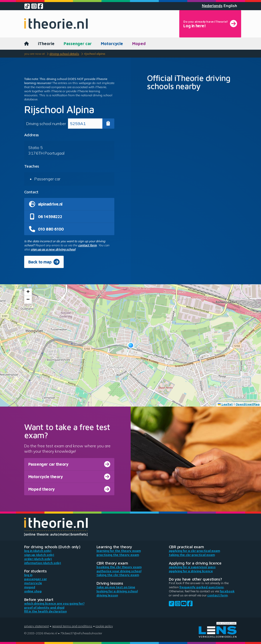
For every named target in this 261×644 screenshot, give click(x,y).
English (230, 6)
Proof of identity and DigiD (44, 607)
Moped (139, 44)
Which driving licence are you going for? (54, 603)
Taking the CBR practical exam (192, 555)
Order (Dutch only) (38, 559)
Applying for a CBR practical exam (194, 551)
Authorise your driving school (119, 571)
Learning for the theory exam (119, 551)
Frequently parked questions (202, 587)
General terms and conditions (72, 626)
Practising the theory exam (118, 555)
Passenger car (78, 44)
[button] (131, 345)
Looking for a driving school (117, 591)
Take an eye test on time (116, 587)
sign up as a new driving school (53, 249)
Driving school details (64, 54)
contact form (87, 245)
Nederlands (212, 6)
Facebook (227, 591)
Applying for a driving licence (191, 571)
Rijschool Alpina (95, 54)
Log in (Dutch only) (38, 551)
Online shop (33, 591)
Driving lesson (107, 595)
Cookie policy (104, 626)
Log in (28, 575)
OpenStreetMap (248, 404)
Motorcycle (112, 44)
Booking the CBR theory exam (119, 567)
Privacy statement (37, 626)
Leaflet (225, 404)
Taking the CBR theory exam (118, 575)
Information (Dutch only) (43, 563)
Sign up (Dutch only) (39, 555)
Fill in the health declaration (45, 611)
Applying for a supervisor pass (192, 567)
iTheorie (46, 44)
